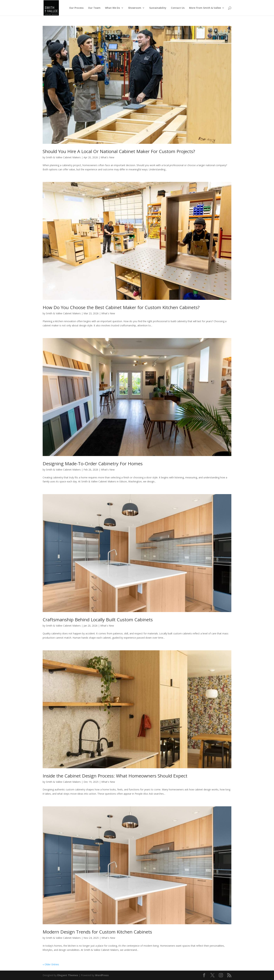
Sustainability (158, 8)
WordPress (102, 975)
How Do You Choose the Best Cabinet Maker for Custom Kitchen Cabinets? (121, 307)
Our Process (76, 8)
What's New (107, 157)
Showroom (135, 8)
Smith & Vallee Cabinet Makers (63, 157)
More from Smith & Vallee (205, 8)
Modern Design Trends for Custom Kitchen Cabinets (97, 932)
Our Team (94, 8)
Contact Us (178, 8)
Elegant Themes (68, 975)
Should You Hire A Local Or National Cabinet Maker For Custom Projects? (119, 151)
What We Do (113, 8)
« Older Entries (51, 964)
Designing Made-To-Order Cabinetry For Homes (93, 464)
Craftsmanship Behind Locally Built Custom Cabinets (98, 620)
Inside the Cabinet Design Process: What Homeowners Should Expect (115, 776)
